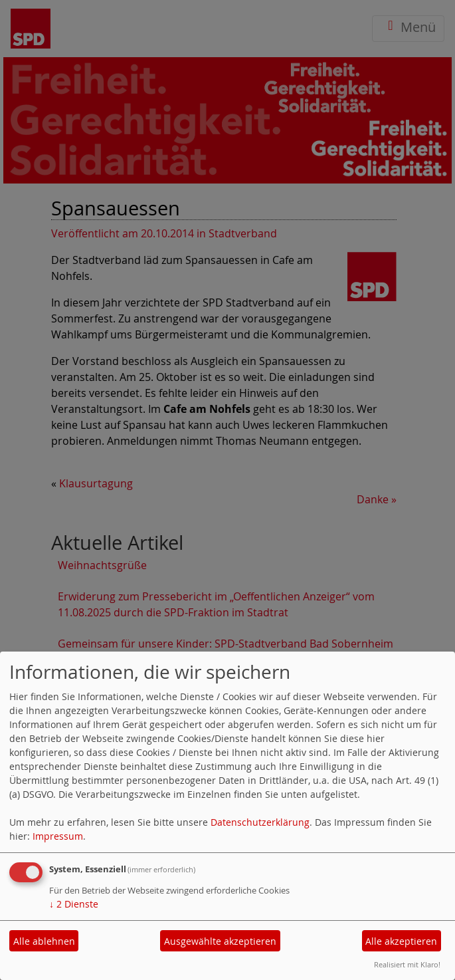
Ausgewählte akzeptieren (220, 941)
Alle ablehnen (44, 941)
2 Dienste (74, 904)
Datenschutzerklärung (260, 822)
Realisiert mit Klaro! (407, 964)
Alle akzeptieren (401, 941)
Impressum (58, 836)
